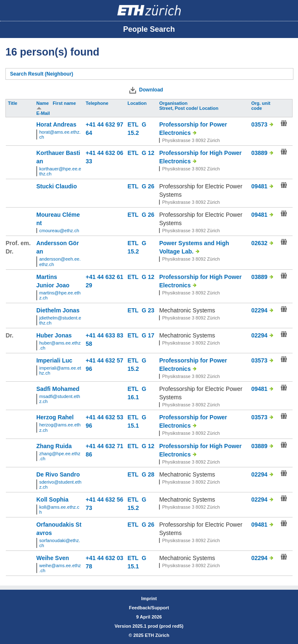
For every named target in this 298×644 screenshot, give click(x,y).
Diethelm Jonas (58, 310)
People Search (149, 29)
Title (13, 103)
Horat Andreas (56, 124)
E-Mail (44, 113)
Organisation (174, 103)
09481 (259, 186)
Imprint (149, 598)
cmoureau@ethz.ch (59, 231)
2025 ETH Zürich (151, 635)
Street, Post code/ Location (189, 108)
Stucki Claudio (57, 186)
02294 (259, 310)
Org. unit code (261, 106)
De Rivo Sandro (58, 474)
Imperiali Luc (54, 360)
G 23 (148, 310)
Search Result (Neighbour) (42, 74)
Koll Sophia (52, 499)
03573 (259, 124)
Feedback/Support (149, 608)
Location (138, 103)
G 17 (148, 335)
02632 (259, 243)
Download (151, 90)
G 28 (148, 474)
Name (43, 103)
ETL (134, 124)
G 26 (148, 186)
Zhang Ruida (54, 446)
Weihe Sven (53, 558)
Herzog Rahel (55, 417)
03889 (259, 153)
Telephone (97, 103)
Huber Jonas (54, 335)
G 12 (148, 153)
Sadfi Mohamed (58, 389)
